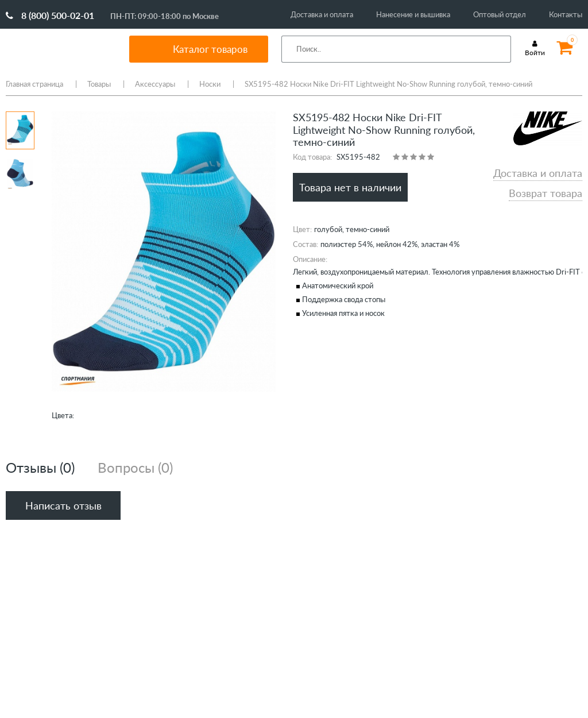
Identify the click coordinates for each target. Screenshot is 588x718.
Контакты (566, 14)
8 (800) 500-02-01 (50, 15)
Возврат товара (546, 193)
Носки (210, 84)
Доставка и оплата (322, 14)
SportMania (60, 49)
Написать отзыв (63, 505)
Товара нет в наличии (350, 187)
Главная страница (34, 84)
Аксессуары (155, 84)
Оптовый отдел (500, 14)
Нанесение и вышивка (413, 14)
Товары (99, 84)
